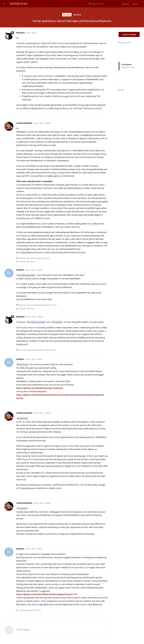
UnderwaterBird (27, 275)
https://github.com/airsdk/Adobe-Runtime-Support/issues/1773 (47, 594)
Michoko (24, 365)
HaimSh (58, 322)
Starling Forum (19, 4)
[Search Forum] (103, 4)
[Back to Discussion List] (4, 4)
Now (121, 90)
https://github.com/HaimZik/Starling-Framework (40, 388)
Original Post (125, 42)
